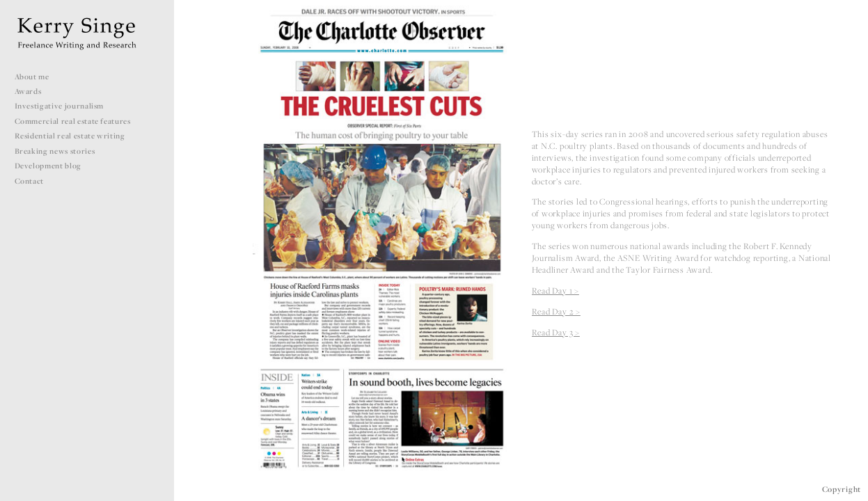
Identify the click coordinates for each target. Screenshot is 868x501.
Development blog (48, 166)
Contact (30, 181)
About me (32, 77)
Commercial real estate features (78, 121)
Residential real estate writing (75, 136)
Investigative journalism (64, 106)
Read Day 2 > (556, 311)
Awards (28, 91)
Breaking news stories (60, 151)
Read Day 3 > (556, 332)
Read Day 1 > (555, 291)
